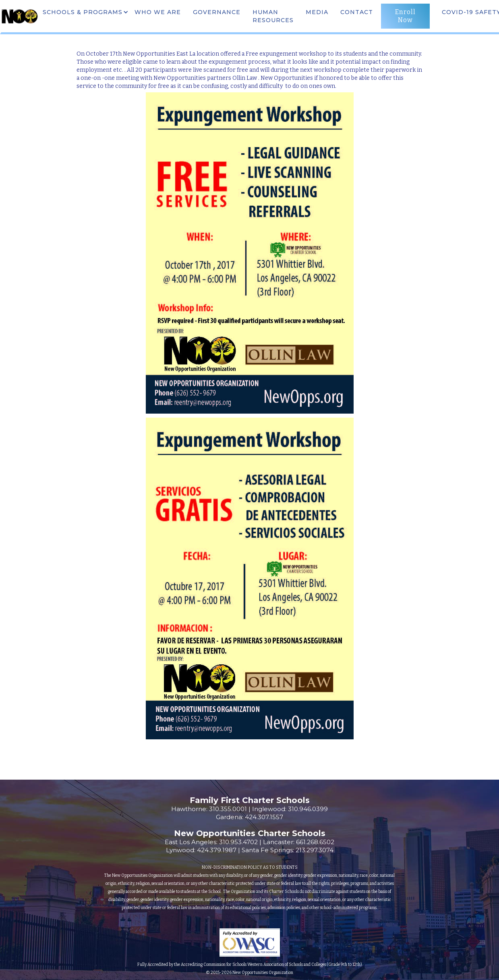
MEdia (317, 12)
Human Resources (273, 16)
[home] (19, 16)
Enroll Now (405, 16)
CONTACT (357, 12)
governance (217, 12)
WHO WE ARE (158, 12)
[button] (85, 12)
